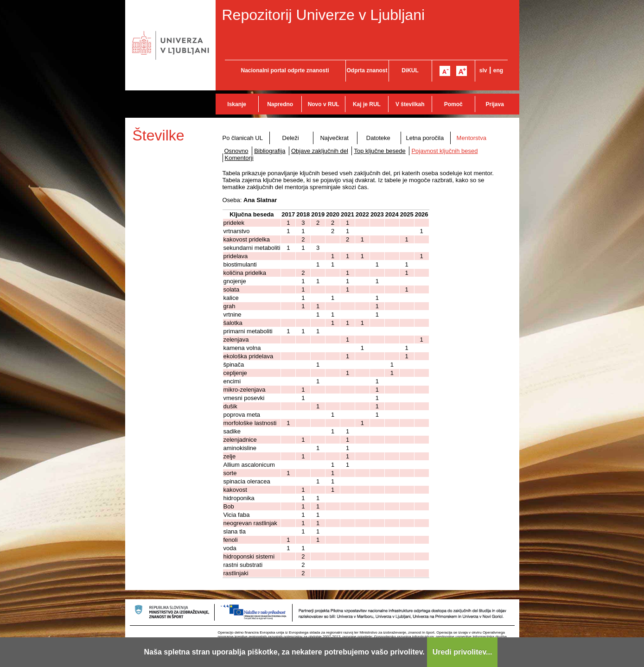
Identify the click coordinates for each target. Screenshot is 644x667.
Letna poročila (425, 138)
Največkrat (334, 138)
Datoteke (378, 138)
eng (498, 70)
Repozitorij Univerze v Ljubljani (324, 15)
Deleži (291, 138)
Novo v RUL (324, 104)
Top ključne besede (379, 151)
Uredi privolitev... (462, 652)
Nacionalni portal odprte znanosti (285, 70)
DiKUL (410, 70)
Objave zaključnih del (320, 151)
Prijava (495, 104)
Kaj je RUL (367, 104)
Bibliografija (270, 151)
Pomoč (453, 104)
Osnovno (236, 151)
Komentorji (239, 158)
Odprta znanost (367, 70)
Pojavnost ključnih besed (444, 151)
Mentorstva (472, 138)
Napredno (280, 104)
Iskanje (237, 104)
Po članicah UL (243, 138)
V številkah (410, 104)
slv (483, 70)
